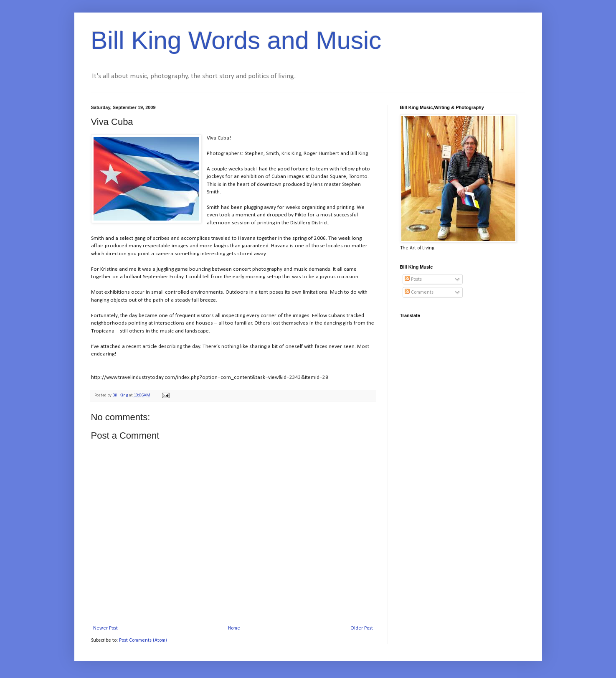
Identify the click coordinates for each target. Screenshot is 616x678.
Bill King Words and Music (236, 40)
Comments (419, 292)
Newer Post (105, 628)
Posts (413, 279)
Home (234, 628)
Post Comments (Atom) (143, 640)
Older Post (362, 628)
